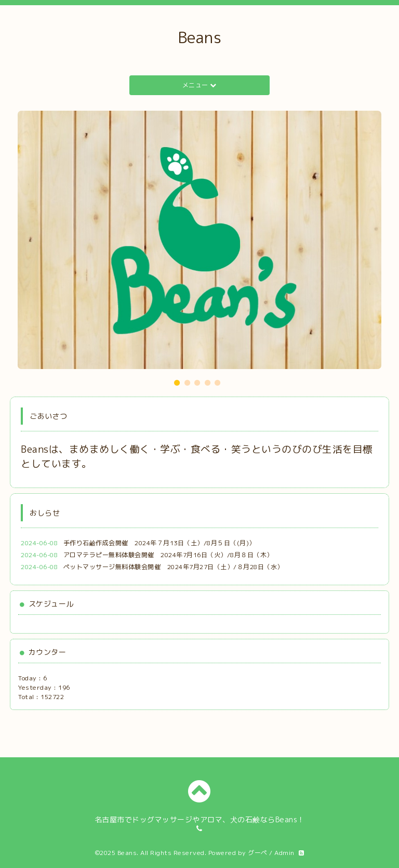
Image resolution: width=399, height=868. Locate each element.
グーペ (258, 853)
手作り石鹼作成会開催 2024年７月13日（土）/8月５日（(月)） (159, 543)
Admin (284, 853)
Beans (200, 37)
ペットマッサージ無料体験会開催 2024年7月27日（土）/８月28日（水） (174, 567)
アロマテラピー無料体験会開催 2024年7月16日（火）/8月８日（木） (168, 555)
